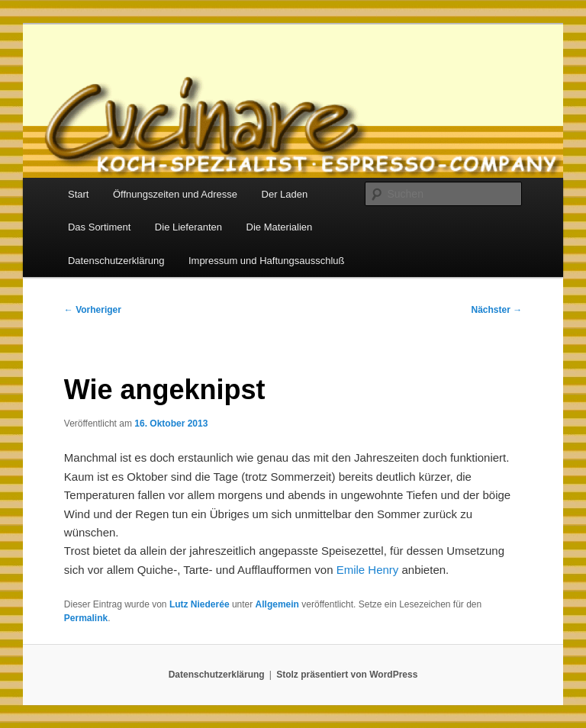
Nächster (497, 310)
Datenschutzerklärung (116, 261)
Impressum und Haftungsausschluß (266, 261)
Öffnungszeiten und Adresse (175, 194)
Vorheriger (93, 310)
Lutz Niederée (200, 604)
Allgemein (277, 604)
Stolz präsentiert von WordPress (347, 675)
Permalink (86, 618)
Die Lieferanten (188, 227)
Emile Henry (368, 570)
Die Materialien (280, 227)
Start (78, 194)
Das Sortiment (99, 227)
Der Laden (285, 194)
